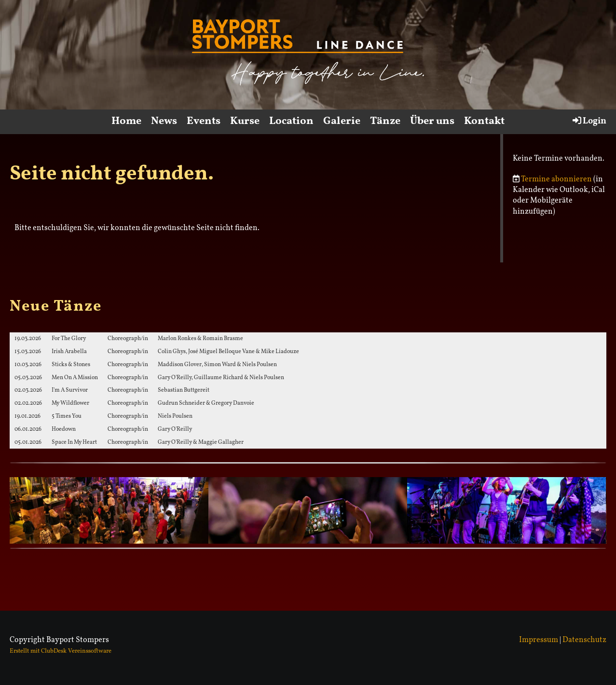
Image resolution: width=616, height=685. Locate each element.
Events (204, 121)
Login (589, 121)
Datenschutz (584, 640)
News (164, 121)
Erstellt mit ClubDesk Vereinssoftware (61, 651)
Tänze (385, 121)
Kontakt (484, 121)
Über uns (432, 121)
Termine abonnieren (556, 179)
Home (126, 121)
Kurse (245, 121)
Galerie (342, 121)
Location (291, 121)
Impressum (539, 640)
